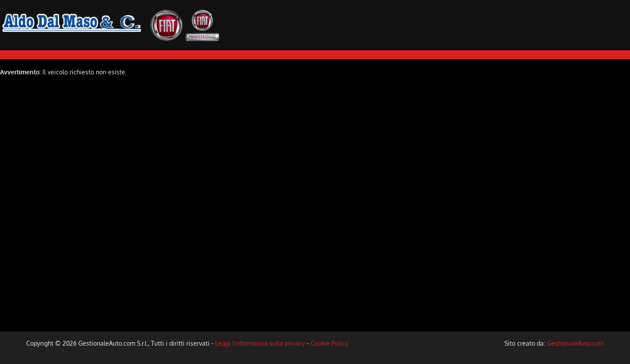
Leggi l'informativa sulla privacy (260, 343)
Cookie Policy (329, 343)
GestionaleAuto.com (575, 343)
